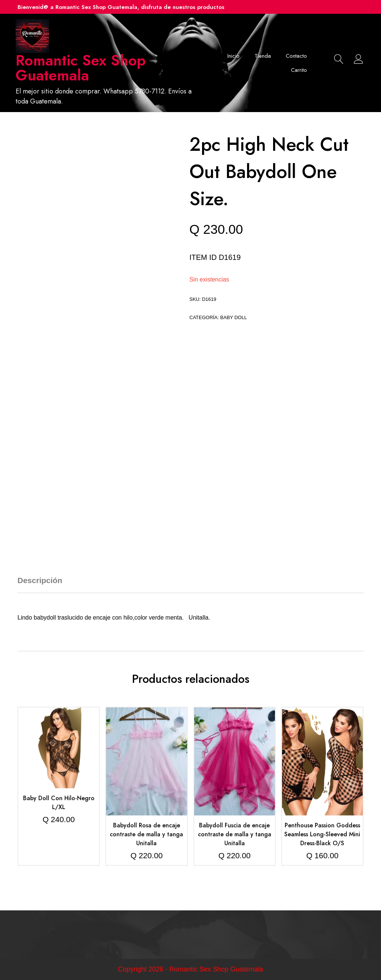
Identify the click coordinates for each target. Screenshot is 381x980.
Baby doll (234, 317)
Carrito (299, 70)
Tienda (263, 56)
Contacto (296, 56)
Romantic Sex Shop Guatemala (81, 68)
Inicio (233, 56)
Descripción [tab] (40, 580)
